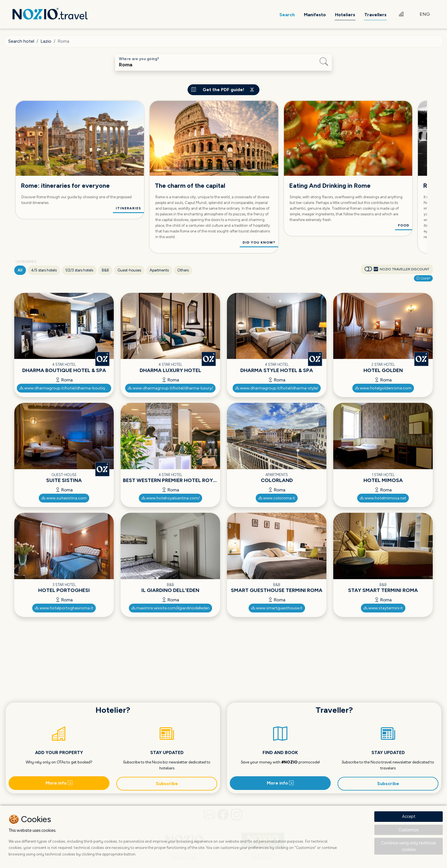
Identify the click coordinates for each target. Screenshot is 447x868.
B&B (105, 270)
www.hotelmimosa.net (383, 498)
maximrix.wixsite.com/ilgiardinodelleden (170, 608)
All (20, 270)
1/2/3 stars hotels (79, 270)
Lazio (46, 41)
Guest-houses (129, 270)
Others (183, 270)
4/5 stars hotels (44, 270)
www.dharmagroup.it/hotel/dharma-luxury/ (170, 388)
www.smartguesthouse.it (277, 608)
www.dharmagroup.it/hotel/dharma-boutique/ (65, 388)
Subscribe (167, 784)
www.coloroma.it (277, 498)
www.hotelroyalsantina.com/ (170, 498)
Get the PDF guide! (223, 90)
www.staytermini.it (383, 608)
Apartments (159, 270)
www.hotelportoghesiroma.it (64, 608)
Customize (409, 830)
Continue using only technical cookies (409, 846)
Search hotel (21, 41)
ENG (425, 14)
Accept (409, 816)
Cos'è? (423, 278)
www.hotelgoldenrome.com (383, 388)
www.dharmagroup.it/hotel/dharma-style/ (277, 388)
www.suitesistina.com (64, 498)
